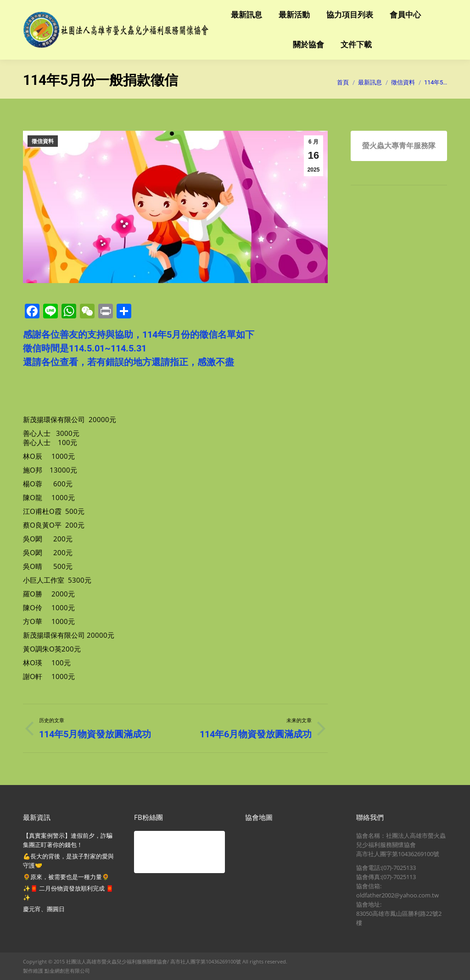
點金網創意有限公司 (67, 971)
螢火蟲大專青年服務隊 (399, 146)
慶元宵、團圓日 (44, 909)
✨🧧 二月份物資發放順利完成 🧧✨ (68, 893)
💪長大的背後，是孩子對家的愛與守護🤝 (68, 861)
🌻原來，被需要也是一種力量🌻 (66, 877)
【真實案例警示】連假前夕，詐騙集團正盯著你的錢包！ (68, 840)
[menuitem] (246, 15)
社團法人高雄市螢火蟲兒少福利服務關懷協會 (117, 961)
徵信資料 (43, 141)
